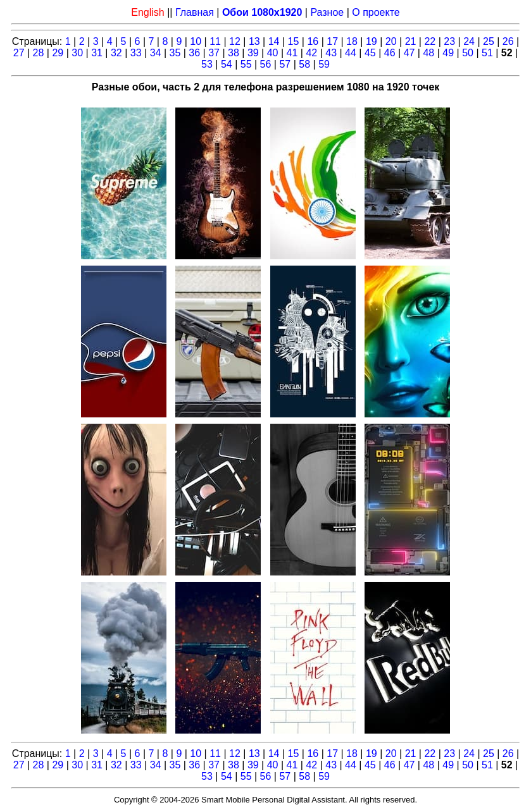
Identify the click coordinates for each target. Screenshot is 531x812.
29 (58, 53)
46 (390, 53)
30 (77, 53)
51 (487, 53)
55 (246, 64)
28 (39, 53)
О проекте (376, 12)
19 (372, 41)
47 (409, 53)
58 (304, 64)
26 (508, 41)
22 (430, 41)
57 (285, 64)
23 (449, 41)
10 (196, 41)
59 (324, 64)
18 (352, 41)
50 (468, 53)
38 (234, 53)
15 (294, 41)
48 (428, 53)
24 (469, 41)
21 (411, 41)
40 (273, 53)
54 (227, 64)
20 (391, 41)
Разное (327, 12)
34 (156, 53)
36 (194, 53)
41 (292, 53)
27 (19, 53)
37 (214, 53)
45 (370, 53)
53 (207, 64)
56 (266, 64)
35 (175, 53)
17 (332, 41)
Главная (195, 12)
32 (116, 53)
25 (489, 41)
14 (274, 41)
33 (136, 53)
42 (311, 53)
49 (448, 53)
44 (351, 53)
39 (253, 53)
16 (313, 41)
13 (254, 41)
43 (331, 53)
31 (97, 53)
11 (215, 41)
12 (235, 41)
